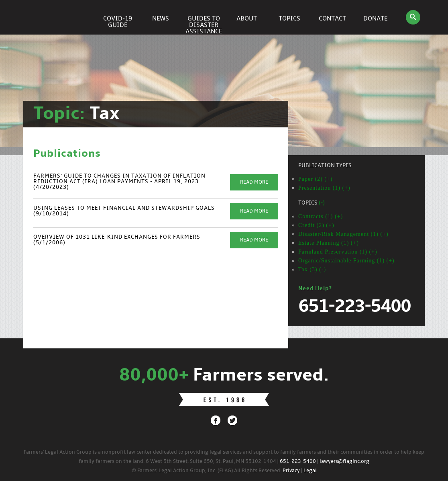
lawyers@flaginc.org (344, 462)
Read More (254, 182)
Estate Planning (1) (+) (329, 243)
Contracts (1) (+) (321, 216)
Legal (310, 471)
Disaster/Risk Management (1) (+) (343, 234)
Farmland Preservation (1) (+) (338, 252)
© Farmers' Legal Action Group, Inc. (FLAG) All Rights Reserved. (207, 471)
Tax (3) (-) (312, 269)
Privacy (291, 471)
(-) (322, 203)
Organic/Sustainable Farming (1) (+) (346, 261)
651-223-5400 (298, 462)
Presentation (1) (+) (324, 188)
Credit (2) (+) (316, 225)
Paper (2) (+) (315, 179)
